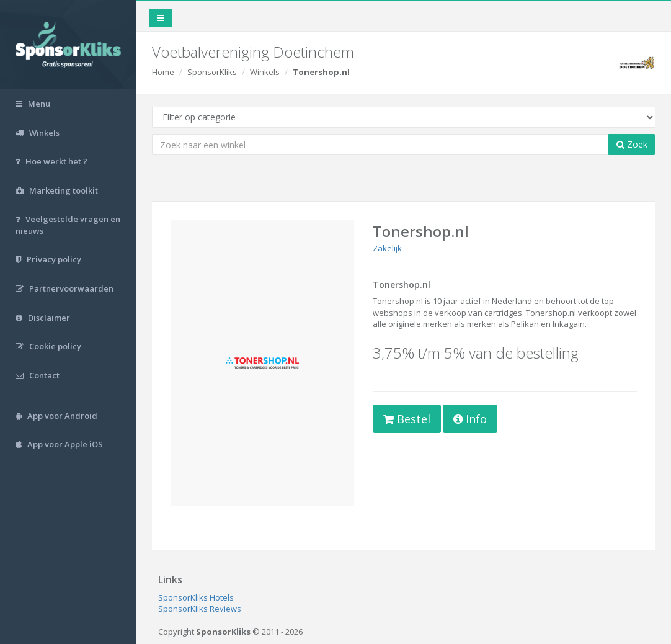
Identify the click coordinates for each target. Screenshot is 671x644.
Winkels (265, 72)
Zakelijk (387, 248)
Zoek (632, 144)
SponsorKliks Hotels (196, 597)
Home (163, 72)
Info (470, 419)
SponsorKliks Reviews (200, 609)
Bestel (407, 419)
